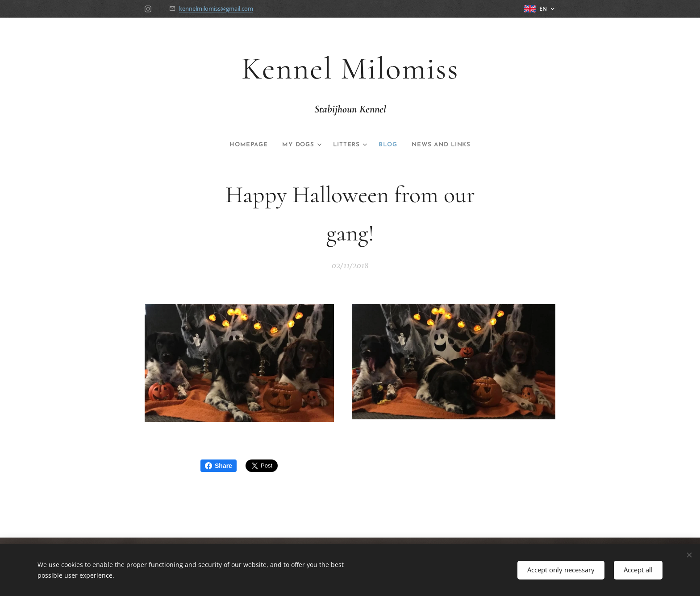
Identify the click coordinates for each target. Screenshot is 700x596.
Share (219, 466)
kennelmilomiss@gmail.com (216, 8)
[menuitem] (242, 145)
